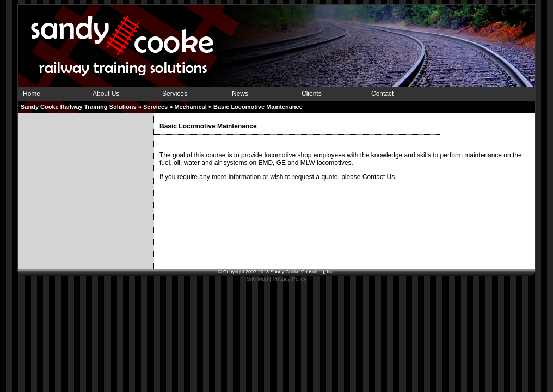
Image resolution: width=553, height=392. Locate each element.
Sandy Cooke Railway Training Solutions (79, 107)
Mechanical (190, 107)
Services (175, 94)
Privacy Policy (290, 279)
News (240, 94)
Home (32, 94)
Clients (312, 94)
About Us (106, 94)
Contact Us (379, 177)
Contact (382, 94)
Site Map (257, 279)
